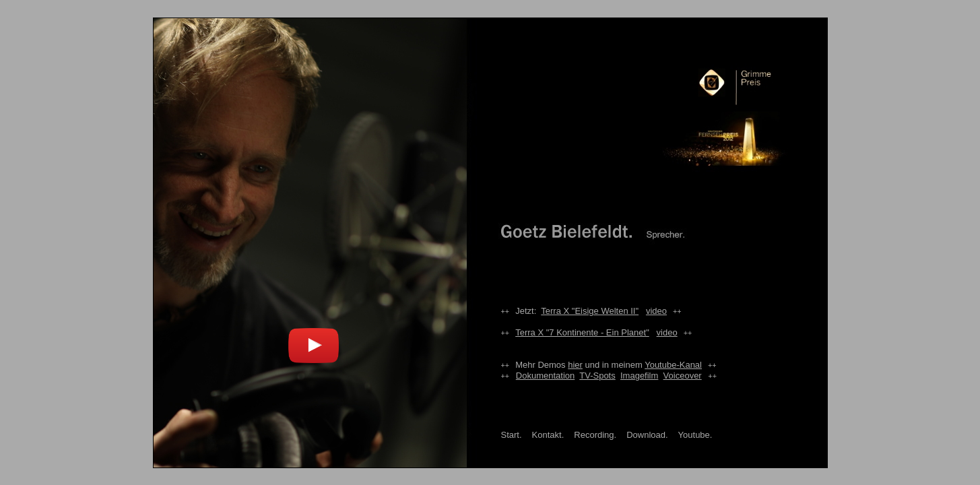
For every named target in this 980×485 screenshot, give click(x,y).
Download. (647, 435)
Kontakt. (548, 435)
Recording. (595, 435)
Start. (512, 435)
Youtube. (695, 435)
